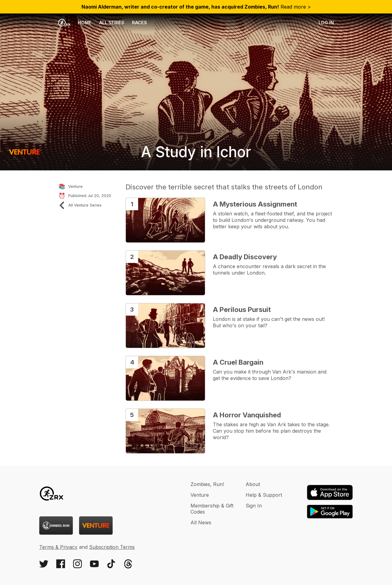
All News (201, 522)
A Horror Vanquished (247, 415)
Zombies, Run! (207, 484)
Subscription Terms (112, 547)
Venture (200, 495)
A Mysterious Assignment (255, 204)
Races (139, 23)
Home (75, 23)
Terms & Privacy (58, 547)
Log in (326, 23)
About (253, 484)
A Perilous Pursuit (242, 310)
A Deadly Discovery (245, 257)
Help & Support (264, 495)
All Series (112, 23)
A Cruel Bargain (238, 362)
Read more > (196, 7)
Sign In (254, 506)
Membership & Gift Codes (212, 509)
